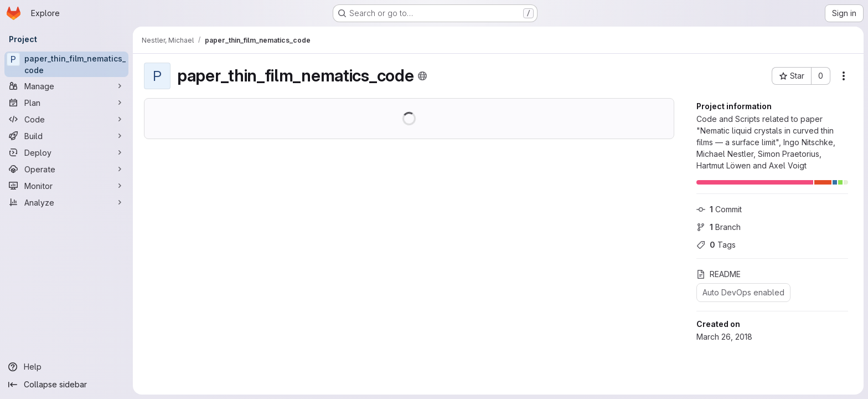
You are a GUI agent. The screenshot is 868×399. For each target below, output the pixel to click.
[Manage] (66, 86)
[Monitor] (66, 186)
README (719, 274)
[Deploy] (66, 152)
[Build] (66, 136)
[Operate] (66, 169)
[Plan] (66, 103)
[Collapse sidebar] (66, 385)
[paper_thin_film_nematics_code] (66, 64)
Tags (716, 245)
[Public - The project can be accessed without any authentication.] (422, 76)
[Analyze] (66, 202)
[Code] (66, 119)
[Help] (66, 367)
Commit (719, 209)
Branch (719, 227)
